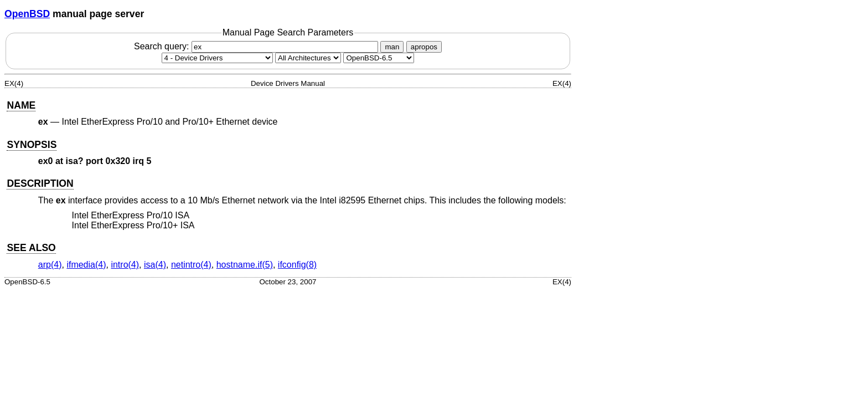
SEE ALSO (31, 248)
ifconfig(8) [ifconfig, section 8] (297, 265)
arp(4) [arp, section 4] (50, 265)
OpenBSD (27, 14)
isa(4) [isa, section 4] (155, 265)
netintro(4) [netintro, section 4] (191, 265)
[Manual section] (217, 58)
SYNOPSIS (32, 145)
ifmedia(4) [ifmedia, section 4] (86, 265)
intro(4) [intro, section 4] (125, 265)
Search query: (257, 46)
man (392, 47)
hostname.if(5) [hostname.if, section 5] (245, 265)
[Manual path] (379, 58)
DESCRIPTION (40, 183)
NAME (21, 105)
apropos (424, 47)
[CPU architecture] (308, 58)
